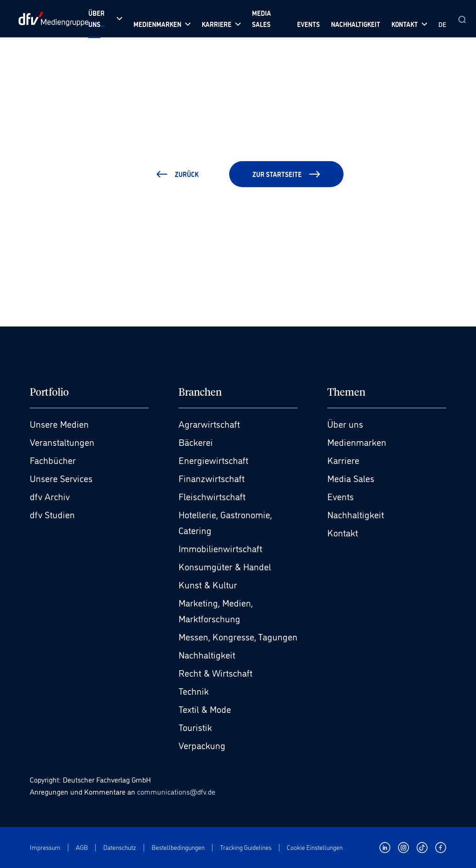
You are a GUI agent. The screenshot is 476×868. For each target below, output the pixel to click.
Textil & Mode (205, 709)
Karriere (343, 460)
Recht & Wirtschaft (215, 672)
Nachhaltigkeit (207, 654)
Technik (194, 691)
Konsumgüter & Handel (225, 566)
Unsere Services (61, 478)
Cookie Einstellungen (315, 847)
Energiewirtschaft (213, 460)
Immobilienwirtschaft (220, 548)
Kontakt (343, 532)
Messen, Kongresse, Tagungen (238, 636)
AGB (82, 847)
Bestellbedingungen (178, 847)
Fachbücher (53, 460)
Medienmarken (357, 442)
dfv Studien (52, 514)
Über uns (345, 424)
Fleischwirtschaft (212, 496)
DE (442, 24)
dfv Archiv (50, 496)
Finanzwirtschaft (212, 478)
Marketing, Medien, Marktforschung (216, 610)
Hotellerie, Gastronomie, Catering (225, 522)
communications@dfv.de (176, 791)
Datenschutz (120, 847)
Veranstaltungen (62, 442)
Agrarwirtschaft (209, 424)
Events (340, 496)
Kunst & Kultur (208, 584)
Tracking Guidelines (246, 847)
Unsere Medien (59, 424)
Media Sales (351, 478)
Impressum (45, 847)
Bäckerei (196, 442)
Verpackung (202, 745)
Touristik (195, 727)
